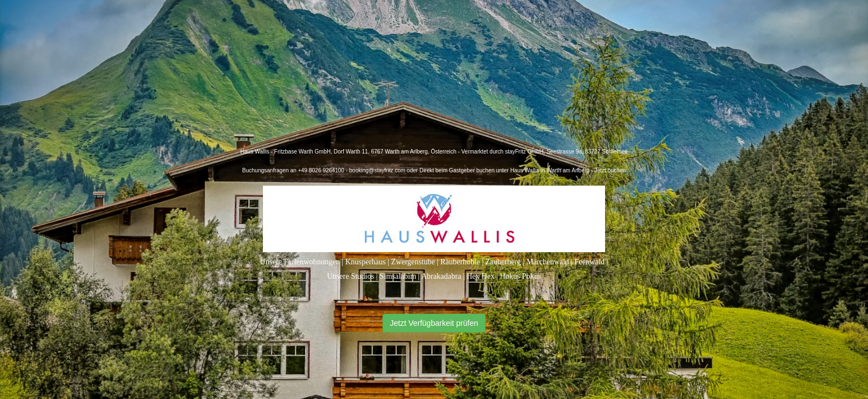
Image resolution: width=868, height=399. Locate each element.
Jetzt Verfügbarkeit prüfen (434, 323)
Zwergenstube (413, 262)
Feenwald (590, 262)
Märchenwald (548, 262)
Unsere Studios (351, 276)
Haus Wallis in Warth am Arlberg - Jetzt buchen (568, 170)
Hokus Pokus (520, 276)
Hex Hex (480, 276)
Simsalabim (398, 276)
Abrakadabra (441, 276)
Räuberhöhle (460, 262)
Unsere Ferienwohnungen (300, 262)
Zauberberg (503, 262)
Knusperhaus (366, 262)
